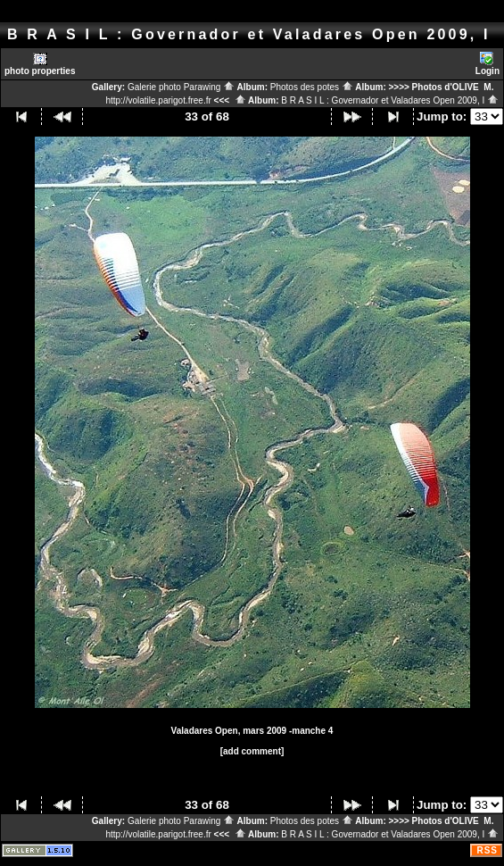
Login (487, 64)
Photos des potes (312, 87)
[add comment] (252, 751)
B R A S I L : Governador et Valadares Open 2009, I (390, 100)
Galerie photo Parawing (181, 87)
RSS (487, 850)
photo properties (40, 64)
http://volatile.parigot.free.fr (158, 100)
